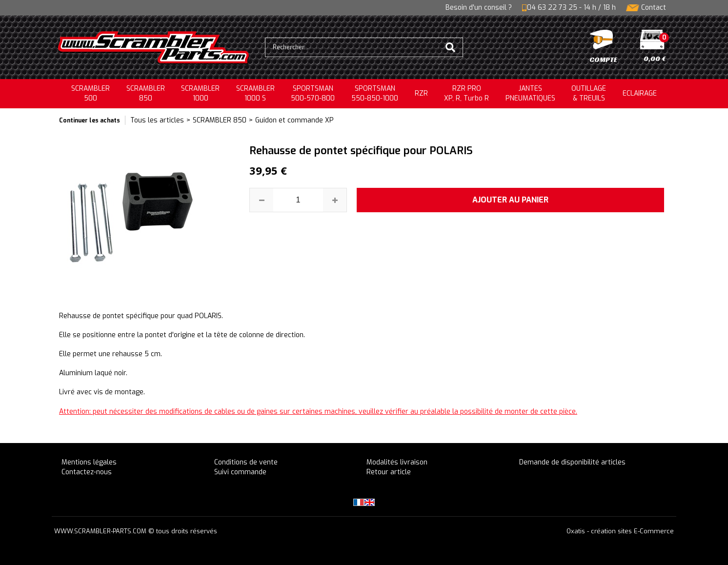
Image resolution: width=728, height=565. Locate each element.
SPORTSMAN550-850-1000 (375, 93)
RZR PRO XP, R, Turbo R (466, 93)
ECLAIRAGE (640, 93)
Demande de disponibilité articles (572, 462)
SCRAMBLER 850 (220, 120)
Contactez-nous (87, 472)
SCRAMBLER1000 (200, 93)
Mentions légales (89, 462)
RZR (421, 93)
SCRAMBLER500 (91, 93)
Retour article (389, 472)
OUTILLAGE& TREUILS (589, 93)
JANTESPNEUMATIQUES (530, 93)
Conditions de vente (246, 462)
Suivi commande (240, 472)
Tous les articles (157, 120)
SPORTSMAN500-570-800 (313, 93)
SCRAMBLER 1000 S (255, 93)
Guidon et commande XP (294, 120)
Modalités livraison (397, 462)
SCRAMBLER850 (146, 93)
